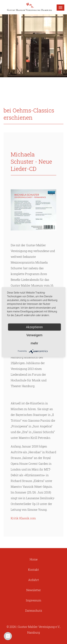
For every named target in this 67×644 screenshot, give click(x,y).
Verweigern (34, 335)
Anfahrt (34, 580)
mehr (34, 343)
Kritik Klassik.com (23, 518)
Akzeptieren (34, 327)
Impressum (33, 600)
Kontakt (33, 570)
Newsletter (34, 590)
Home (34, 559)
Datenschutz (34, 610)
